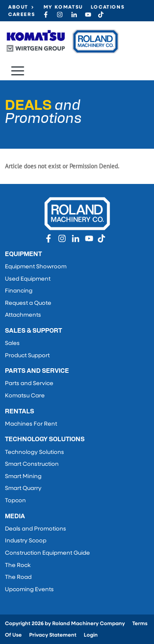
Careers (22, 15)
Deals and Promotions (36, 529)
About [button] (18, 7)
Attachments (23, 315)
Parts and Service (29, 384)
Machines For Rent (31, 424)
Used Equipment (28, 279)
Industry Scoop (26, 541)
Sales (12, 344)
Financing (19, 291)
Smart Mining (23, 477)
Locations (108, 7)
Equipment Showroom (36, 267)
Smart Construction (32, 464)
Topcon (15, 501)
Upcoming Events (29, 590)
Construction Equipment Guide (47, 553)
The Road (18, 577)
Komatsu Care (25, 396)
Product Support (27, 356)
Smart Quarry (23, 489)
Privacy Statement (53, 635)
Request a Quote (28, 303)
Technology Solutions (34, 452)
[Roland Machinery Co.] (62, 41)
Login (91, 635)
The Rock (18, 566)
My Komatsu (63, 7)
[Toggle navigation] (18, 71)
